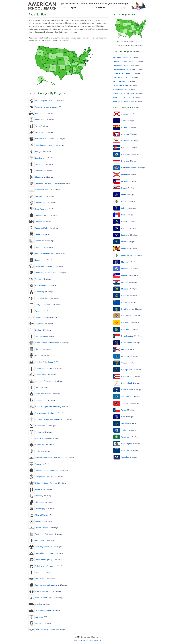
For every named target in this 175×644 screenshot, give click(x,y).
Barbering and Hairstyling (45, 145)
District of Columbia (129, 168)
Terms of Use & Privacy (86, 640)
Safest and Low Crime (122, 97)
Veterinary (39, 617)
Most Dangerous (119, 89)
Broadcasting (40, 158)
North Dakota (126, 343)
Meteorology (40, 445)
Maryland (125, 248)
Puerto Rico (126, 376)
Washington (126, 437)
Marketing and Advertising (45, 413)
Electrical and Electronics (45, 254)
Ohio (123, 349)
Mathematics (40, 426)
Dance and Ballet (42, 228)
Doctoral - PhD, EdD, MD (123, 69)
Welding (38, 623)
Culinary (38, 222)
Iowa (123, 215)
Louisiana (125, 235)
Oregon (124, 363)
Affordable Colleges (121, 57)
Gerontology (40, 336)
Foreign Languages (43, 305)
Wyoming (125, 457)
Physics (38, 521)
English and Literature (44, 266)
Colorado (125, 148)
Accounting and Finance (44, 101)
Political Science (41, 528)
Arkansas (125, 134)
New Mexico (126, 322)
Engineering (40, 260)
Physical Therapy (42, 515)
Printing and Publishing (44, 534)
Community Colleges (121, 65)
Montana (125, 289)
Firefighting (39, 292)
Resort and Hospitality (44, 560)
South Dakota (127, 396)
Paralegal (39, 489)
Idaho (124, 195)
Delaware (125, 161)
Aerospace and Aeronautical (46, 107)
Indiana (124, 208)
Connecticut (126, 154)
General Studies (41, 317)
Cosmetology (40, 203)
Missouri (125, 282)
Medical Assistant (42, 438)
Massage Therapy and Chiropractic (49, 419)
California (125, 141)
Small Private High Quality (123, 101)
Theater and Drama (43, 591)
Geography (39, 324)
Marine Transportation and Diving (48, 407)
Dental (38, 234)
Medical (38, 432)
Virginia (124, 430)
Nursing (38, 464)
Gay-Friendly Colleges (122, 73)
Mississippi (126, 275)
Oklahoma (125, 356)
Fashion (38, 279)
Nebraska (125, 296)
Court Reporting (41, 209)
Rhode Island (126, 383)
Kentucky (125, 228)
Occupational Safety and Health (47, 470)
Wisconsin (125, 450)
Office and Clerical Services (46, 483)
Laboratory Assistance (44, 381)
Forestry (38, 311)
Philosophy (39, 502)
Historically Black (120, 81)
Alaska (124, 121)
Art (36, 126)
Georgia (124, 181)
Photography (40, 509)
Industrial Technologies (44, 362)
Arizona (124, 127)
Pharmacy (39, 496)
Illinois (124, 201)
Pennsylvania (127, 370)
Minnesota (125, 269)
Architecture (40, 120)
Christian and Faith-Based (123, 61)
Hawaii (124, 188)
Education (39, 247)
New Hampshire (128, 309)
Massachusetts (127, 255)
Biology (38, 152)
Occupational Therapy (44, 477)
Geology (38, 330)
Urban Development (43, 611)
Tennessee (126, 403)
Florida (124, 174)
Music (37, 451)
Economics (39, 241)
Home (76, 640)
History (38, 349)
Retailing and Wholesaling (45, 566)
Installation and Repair (44, 368)
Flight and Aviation (42, 298)
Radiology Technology (44, 547)
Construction (40, 196)
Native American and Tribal (124, 93)
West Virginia (126, 444)
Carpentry (39, 171)
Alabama (125, 114)
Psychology (40, 540)
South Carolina (127, 390)
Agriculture (39, 113)
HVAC (37, 356)
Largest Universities (121, 85)
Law (37, 387)
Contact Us (98, 640)
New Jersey (126, 316)
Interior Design (41, 375)
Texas (124, 410)
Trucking (38, 604)
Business (39, 164)
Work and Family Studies (45, 630)
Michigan (125, 262)
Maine (124, 242)
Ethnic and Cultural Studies (46, 273)
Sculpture (39, 572)
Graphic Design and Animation (47, 343)
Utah (123, 417)
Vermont (125, 423)
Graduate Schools (120, 77)
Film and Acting (41, 285)
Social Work (40, 579)
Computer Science (42, 190)
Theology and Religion (44, 598)
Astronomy (39, 132)
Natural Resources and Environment (49, 458)
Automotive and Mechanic (45, 139)
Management (40, 400)
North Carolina (127, 336)
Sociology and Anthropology (46, 585)
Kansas (124, 222)
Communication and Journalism (47, 183)
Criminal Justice (41, 215)
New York (125, 329)
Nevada (124, 302)
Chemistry (39, 177)
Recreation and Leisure (44, 553)
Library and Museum (43, 394)
